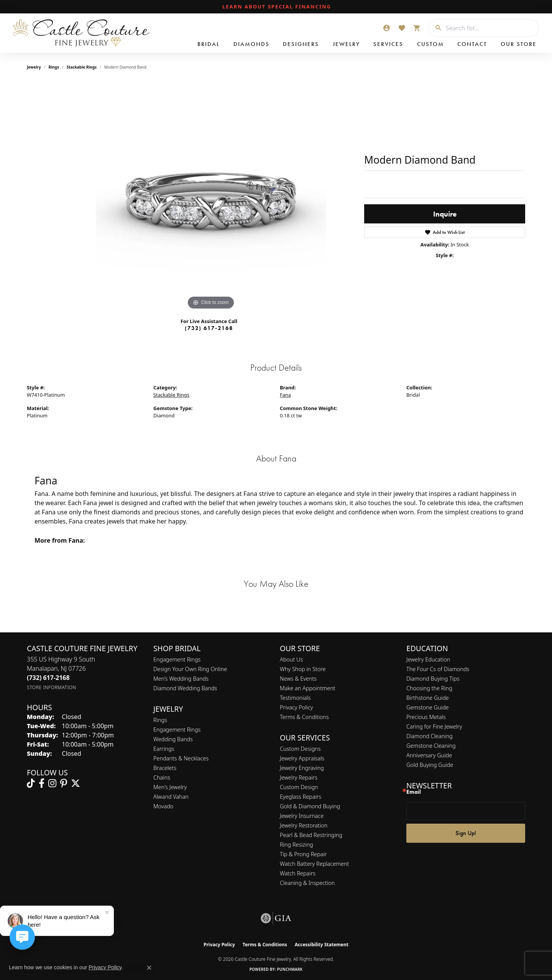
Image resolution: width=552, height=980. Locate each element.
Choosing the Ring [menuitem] (429, 688)
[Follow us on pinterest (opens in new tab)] (64, 783)
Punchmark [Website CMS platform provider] (290, 969)
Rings (54, 67)
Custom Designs (300, 749)
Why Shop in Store (303, 669)
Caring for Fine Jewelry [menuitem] (434, 726)
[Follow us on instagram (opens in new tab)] (52, 783)
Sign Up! (466, 833)
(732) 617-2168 (209, 328)
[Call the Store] (48, 678)
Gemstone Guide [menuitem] (427, 707)
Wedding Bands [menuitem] (173, 739)
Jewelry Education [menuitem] (428, 659)
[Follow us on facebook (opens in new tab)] (42, 783)
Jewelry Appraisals (302, 758)
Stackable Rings (82, 67)
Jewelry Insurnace (302, 816)
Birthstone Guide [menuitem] (428, 698)
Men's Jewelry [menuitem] (170, 787)
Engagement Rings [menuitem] (177, 730)
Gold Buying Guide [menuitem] (430, 765)
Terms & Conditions (304, 717)
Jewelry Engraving (302, 768)
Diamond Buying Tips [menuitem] (433, 679)
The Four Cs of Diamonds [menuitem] (438, 669)
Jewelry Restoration (304, 825)
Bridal (209, 44)
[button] (386, 28)
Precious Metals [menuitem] (426, 717)
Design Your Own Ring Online (190, 669)
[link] (276, 7)
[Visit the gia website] (276, 918)
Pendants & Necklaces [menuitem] (181, 758)
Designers (301, 44)
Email (414, 792)
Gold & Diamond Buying (310, 806)
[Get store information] (52, 687)
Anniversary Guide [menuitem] (429, 755)
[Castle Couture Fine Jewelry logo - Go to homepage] (80, 33)
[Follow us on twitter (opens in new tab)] (76, 783)
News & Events (298, 679)
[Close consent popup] (149, 968)
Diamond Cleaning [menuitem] (430, 736)
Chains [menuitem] (162, 777)
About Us (291, 659)
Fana (285, 395)
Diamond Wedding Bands (185, 688)
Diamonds (251, 44)
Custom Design (299, 787)
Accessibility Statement (322, 945)
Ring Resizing (297, 845)
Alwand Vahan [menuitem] (171, 797)
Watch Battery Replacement (314, 864)
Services (388, 44)
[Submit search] (435, 28)
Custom (430, 44)
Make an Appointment (308, 688)
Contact (472, 44)
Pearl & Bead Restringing (311, 835)
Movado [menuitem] (163, 806)
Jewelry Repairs (299, 777)
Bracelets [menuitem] (165, 768)
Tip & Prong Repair (303, 854)
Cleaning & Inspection (307, 883)
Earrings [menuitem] (164, 749)
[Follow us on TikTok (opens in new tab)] (31, 783)
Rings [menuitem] (160, 720)
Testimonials (295, 698)
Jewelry (346, 44)
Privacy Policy (297, 707)
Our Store (519, 44)
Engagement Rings (177, 659)
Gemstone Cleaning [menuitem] (431, 746)
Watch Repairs (298, 873)
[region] (211, 197)
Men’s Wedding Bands (181, 679)
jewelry (34, 67)
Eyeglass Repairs (301, 797)
